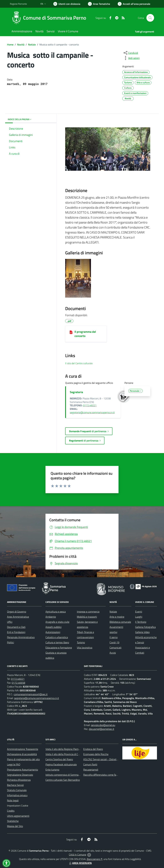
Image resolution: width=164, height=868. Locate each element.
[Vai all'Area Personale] (134, 4)
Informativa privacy (17, 795)
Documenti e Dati (16, 627)
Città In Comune (78, 855)
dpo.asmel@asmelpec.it (102, 729)
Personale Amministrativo (21, 637)
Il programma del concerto (85, 334)
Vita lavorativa (85, 648)
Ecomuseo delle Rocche (96, 754)
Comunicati (115, 648)
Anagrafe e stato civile (57, 622)
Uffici (10, 622)
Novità (21, 44)
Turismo (81, 642)
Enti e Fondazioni (16, 632)
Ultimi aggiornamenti (18, 816)
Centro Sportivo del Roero (59, 759)
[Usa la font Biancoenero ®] (67, 4)
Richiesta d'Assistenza (19, 780)
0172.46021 (90, 405)
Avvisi (113, 653)
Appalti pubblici (53, 627)
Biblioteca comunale (120, 622)
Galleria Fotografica (145, 627)
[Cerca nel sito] (150, 18)
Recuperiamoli (91, 770)
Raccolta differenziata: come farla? (102, 775)
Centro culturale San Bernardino (63, 780)
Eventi (139, 612)
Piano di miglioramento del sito (23, 759)
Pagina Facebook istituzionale (61, 764)
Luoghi (139, 617)
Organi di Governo (17, 612)
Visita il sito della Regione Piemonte (64, 749)
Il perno (114, 637)
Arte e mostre (117, 617)
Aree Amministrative (18, 617)
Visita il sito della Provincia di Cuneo (64, 754)
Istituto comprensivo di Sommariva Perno (67, 775)
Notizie (32, 44)
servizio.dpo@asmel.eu (103, 725)
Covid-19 (114, 642)
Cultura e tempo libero (57, 642)
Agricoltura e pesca (56, 612)
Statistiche (13, 821)
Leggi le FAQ (14, 764)
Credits (11, 811)
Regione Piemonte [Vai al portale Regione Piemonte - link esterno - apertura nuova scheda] (18, 4)
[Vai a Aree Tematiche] (99, 4)
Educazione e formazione (59, 648)
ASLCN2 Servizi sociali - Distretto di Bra (104, 759)
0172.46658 (18, 683)
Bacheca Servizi (15, 785)
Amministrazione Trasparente (23, 749)
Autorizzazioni (53, 632)
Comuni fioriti (90, 764)
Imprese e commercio (88, 612)
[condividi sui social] (131, 53)
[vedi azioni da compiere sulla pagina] (131, 58)
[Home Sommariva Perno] (50, 18)
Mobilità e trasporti (87, 617)
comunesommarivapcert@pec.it (31, 694)
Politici (10, 642)
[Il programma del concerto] (71, 332)
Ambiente (51, 617)
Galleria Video (142, 632)
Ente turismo (52, 770)
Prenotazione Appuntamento (23, 770)
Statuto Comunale (17, 790)
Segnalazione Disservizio (20, 775)
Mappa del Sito (15, 826)
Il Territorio (141, 622)
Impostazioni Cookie (18, 806)
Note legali (13, 800)
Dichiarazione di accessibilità (22, 754)
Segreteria (76, 392)
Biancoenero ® (95, 859)
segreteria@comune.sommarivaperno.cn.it (92, 412)
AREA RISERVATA (80, 863)
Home (10, 44)
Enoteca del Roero (93, 749)
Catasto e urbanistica (57, 637)
